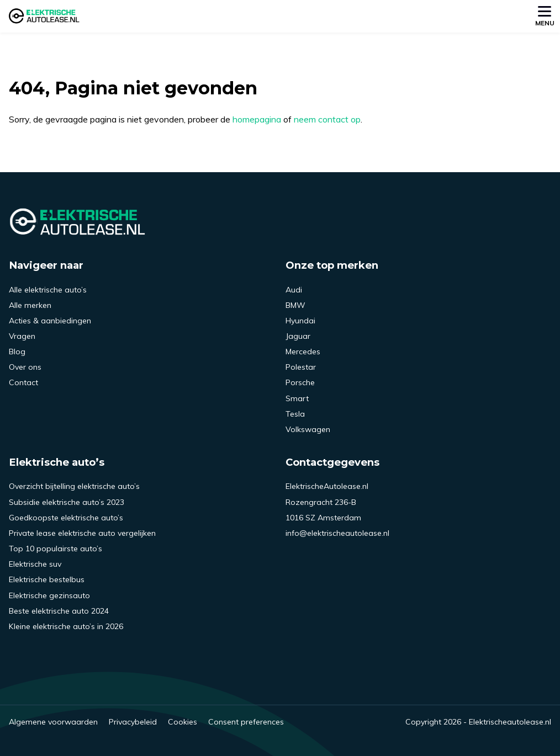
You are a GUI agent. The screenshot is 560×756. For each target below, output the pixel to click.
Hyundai (300, 321)
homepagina (257, 119)
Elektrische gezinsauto (49, 595)
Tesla (295, 414)
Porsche (300, 382)
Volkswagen (308, 429)
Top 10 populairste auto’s (56, 549)
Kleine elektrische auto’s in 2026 (66, 626)
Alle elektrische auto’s (48, 290)
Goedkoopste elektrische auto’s (66, 518)
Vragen (22, 336)
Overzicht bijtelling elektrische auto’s (74, 486)
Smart (297, 398)
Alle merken (30, 305)
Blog (17, 352)
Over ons (25, 367)
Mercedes (303, 352)
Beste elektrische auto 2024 (59, 611)
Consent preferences (246, 722)
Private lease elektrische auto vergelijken (82, 533)
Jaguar (298, 336)
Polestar (301, 367)
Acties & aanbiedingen (50, 321)
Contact (23, 382)
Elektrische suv (35, 564)
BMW (295, 305)
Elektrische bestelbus (47, 579)
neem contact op (327, 119)
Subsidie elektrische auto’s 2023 (67, 502)
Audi (294, 290)
